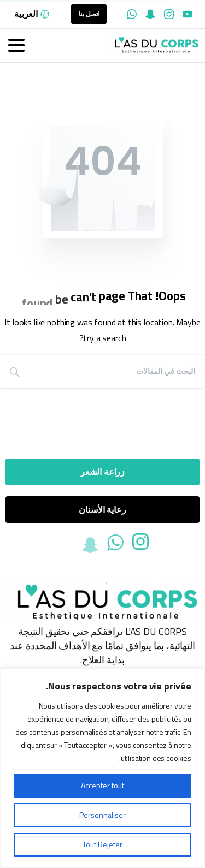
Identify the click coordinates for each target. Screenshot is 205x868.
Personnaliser (102, 815)
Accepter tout (102, 785)
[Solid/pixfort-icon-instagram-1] (140, 544)
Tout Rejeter (102, 844)
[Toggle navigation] (16, 45)
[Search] (117, 371)
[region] (102, 768)
